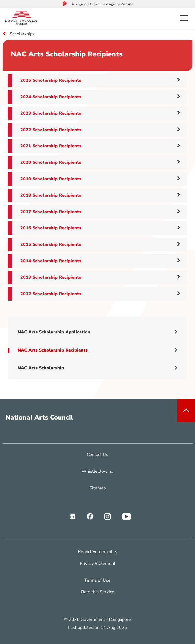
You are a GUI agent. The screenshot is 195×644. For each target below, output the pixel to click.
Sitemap (98, 488)
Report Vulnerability (98, 552)
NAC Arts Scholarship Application (97, 332)
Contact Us (97, 455)
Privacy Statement (98, 564)
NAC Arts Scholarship (97, 368)
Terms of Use (97, 580)
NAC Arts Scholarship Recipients (97, 350)
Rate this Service (98, 592)
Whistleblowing (97, 471)
